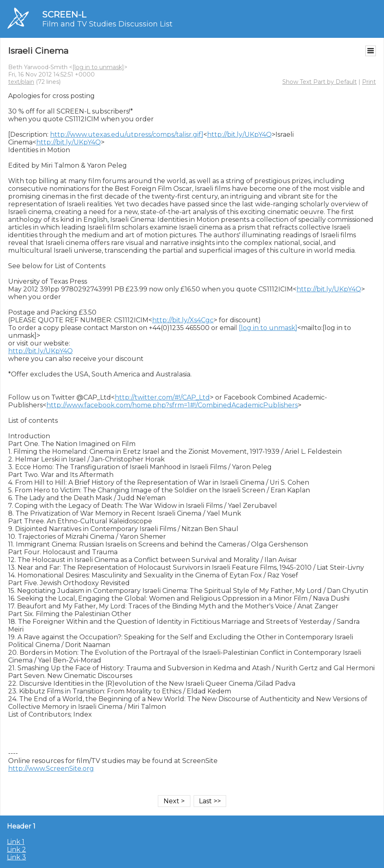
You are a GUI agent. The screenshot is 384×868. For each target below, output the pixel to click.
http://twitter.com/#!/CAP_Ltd (162, 397)
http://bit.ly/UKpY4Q (239, 134)
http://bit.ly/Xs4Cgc (183, 320)
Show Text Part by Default (320, 82)
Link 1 (16, 842)
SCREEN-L (64, 14)
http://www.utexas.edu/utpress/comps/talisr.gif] (127, 134)
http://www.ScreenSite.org (51, 769)
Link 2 (16, 849)
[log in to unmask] (98, 67)
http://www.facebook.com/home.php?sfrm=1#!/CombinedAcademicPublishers (172, 405)
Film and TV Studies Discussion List (107, 24)
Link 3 (16, 857)
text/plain (21, 82)
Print (369, 82)
